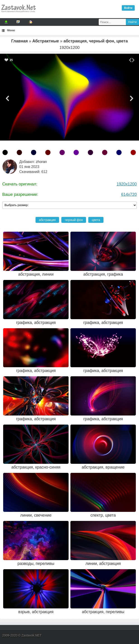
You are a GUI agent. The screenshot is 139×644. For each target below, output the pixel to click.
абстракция (47, 220)
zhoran (41, 162)
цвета (96, 220)
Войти (128, 8)
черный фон (74, 220)
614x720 (129, 194)
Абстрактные (46, 41)
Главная (20, 41)
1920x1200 (127, 184)
